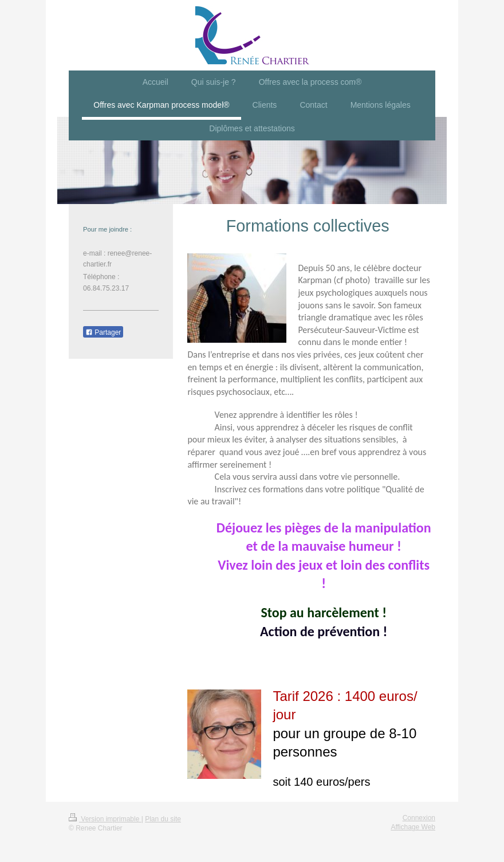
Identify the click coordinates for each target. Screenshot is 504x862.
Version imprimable (105, 819)
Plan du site (163, 819)
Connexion (419, 818)
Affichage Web (413, 827)
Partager (103, 332)
